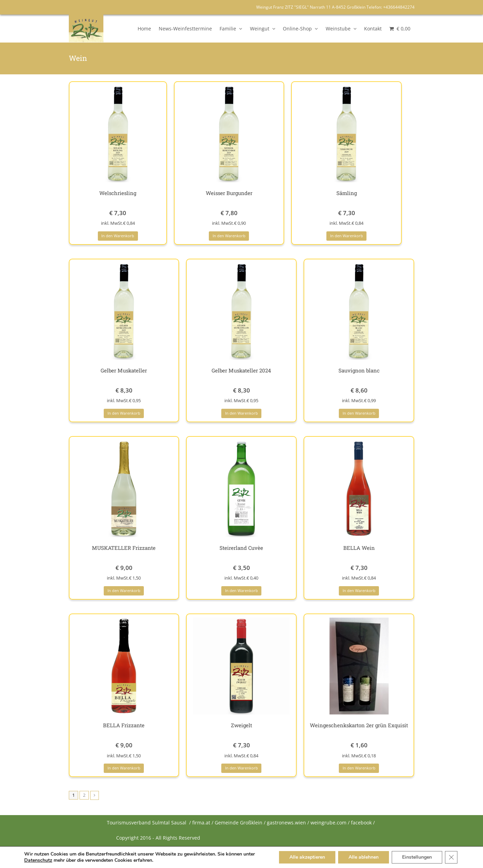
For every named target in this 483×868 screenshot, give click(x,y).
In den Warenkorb (118, 236)
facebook (361, 823)
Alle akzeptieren (307, 857)
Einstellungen (417, 857)
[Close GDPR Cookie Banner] (451, 857)
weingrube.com (328, 823)
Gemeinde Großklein (239, 823)
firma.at (201, 823)
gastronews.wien (286, 823)
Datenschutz (38, 860)
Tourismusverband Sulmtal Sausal (147, 823)
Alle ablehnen (364, 857)
